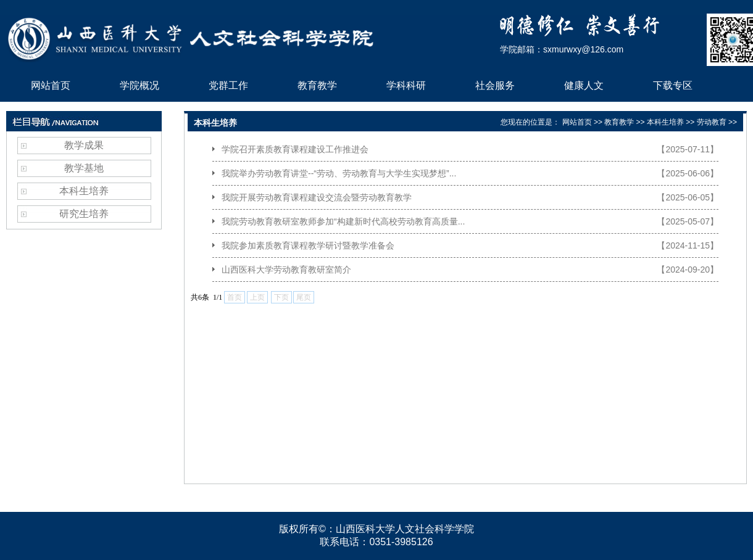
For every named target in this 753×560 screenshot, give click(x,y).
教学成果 (84, 145)
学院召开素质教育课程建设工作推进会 (295, 149)
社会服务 (495, 85)
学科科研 (406, 85)
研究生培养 (84, 214)
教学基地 (84, 168)
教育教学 (317, 85)
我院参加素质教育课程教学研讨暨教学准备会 (308, 245)
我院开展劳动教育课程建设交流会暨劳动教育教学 (317, 197)
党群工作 (228, 85)
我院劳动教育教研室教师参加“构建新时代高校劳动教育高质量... (343, 221)
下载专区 (673, 85)
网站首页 (51, 85)
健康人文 (584, 85)
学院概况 (139, 85)
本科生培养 (84, 191)
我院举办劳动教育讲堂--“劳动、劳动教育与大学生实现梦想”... (339, 173)
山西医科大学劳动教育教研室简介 (286, 270)
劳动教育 (712, 122)
